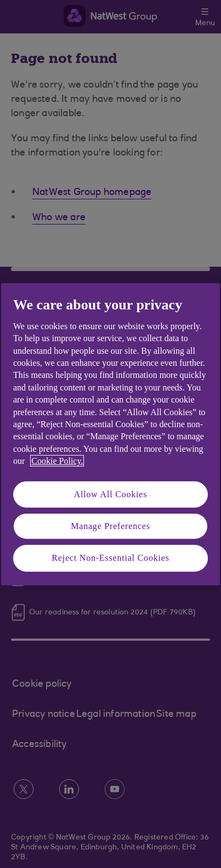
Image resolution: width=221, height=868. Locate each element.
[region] (110, 434)
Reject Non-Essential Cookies (110, 558)
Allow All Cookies (111, 494)
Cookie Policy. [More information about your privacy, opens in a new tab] (57, 461)
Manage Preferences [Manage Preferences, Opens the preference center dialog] (110, 526)
